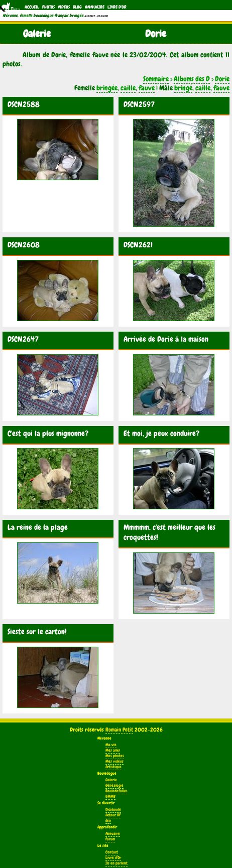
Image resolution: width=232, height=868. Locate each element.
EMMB (110, 797)
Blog (77, 7)
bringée (107, 88)
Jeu (108, 821)
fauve (147, 88)
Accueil (32, 7)
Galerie (111, 780)
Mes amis (113, 750)
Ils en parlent (117, 863)
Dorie (222, 79)
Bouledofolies (117, 791)
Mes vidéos (114, 761)
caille (128, 88)
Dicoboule (113, 810)
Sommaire (156, 79)
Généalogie (114, 785)
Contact (112, 852)
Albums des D (192, 79)
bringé (183, 88)
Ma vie (111, 745)
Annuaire (95, 7)
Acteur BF (113, 815)
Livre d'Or (117, 7)
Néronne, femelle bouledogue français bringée (43, 16)
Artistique (113, 767)
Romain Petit (119, 730)
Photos (48, 7)
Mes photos (115, 756)
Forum (110, 839)
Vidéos (64, 7)
